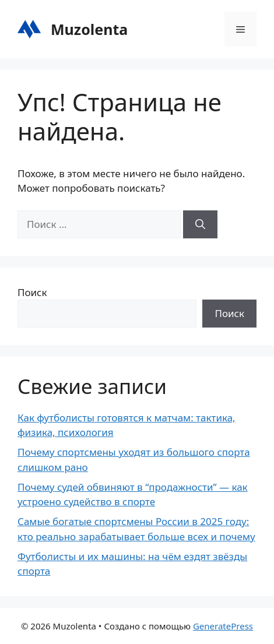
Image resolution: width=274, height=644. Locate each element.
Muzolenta (89, 29)
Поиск (32, 292)
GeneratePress (223, 626)
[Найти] (200, 224)
